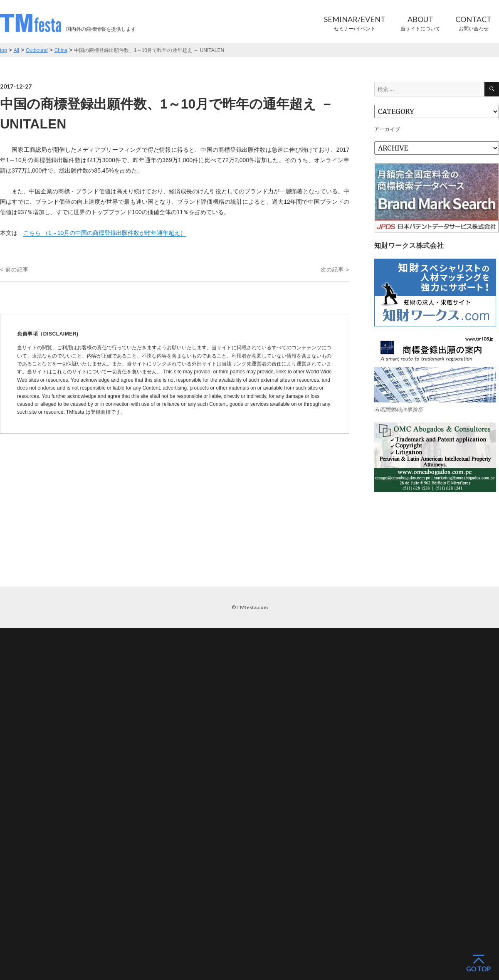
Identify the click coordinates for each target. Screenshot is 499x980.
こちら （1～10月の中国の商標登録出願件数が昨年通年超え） (105, 233)
